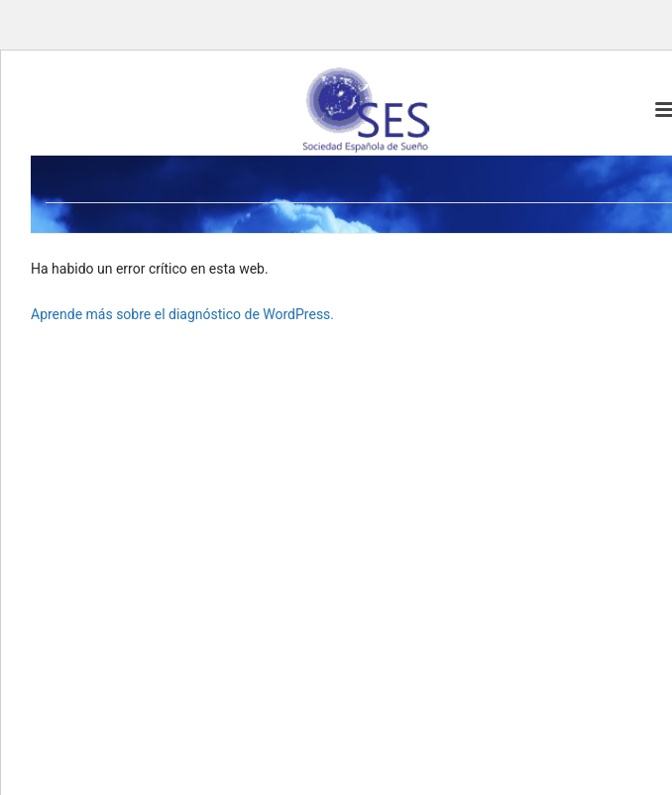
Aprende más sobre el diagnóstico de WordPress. (182, 314)
